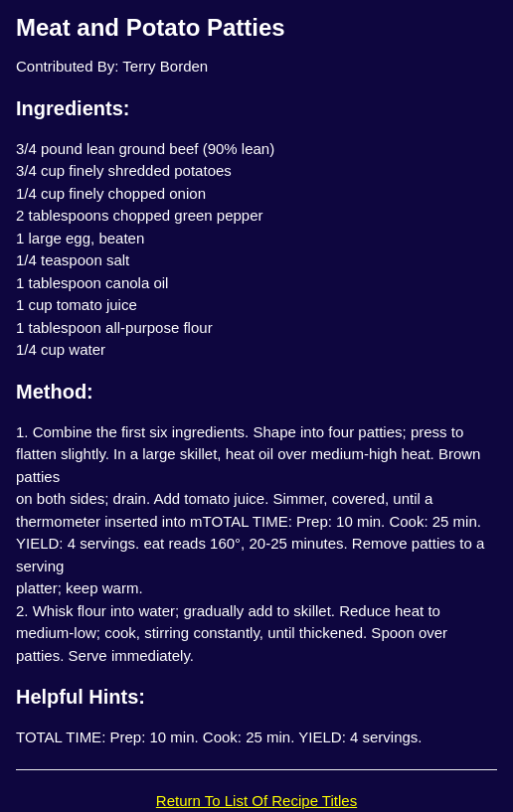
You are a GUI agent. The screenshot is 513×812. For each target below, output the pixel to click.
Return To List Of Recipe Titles (256, 801)
